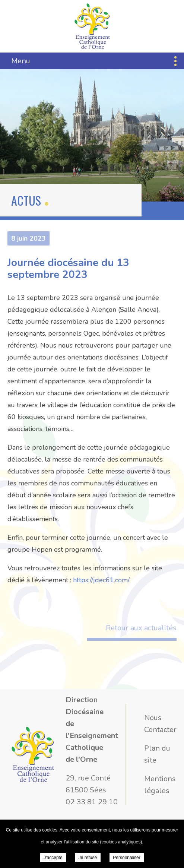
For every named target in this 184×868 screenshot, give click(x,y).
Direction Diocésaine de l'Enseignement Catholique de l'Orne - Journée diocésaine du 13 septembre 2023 (92, 26)
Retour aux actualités (141, 628)
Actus (26, 200)
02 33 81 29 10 (92, 802)
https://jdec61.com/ (101, 580)
